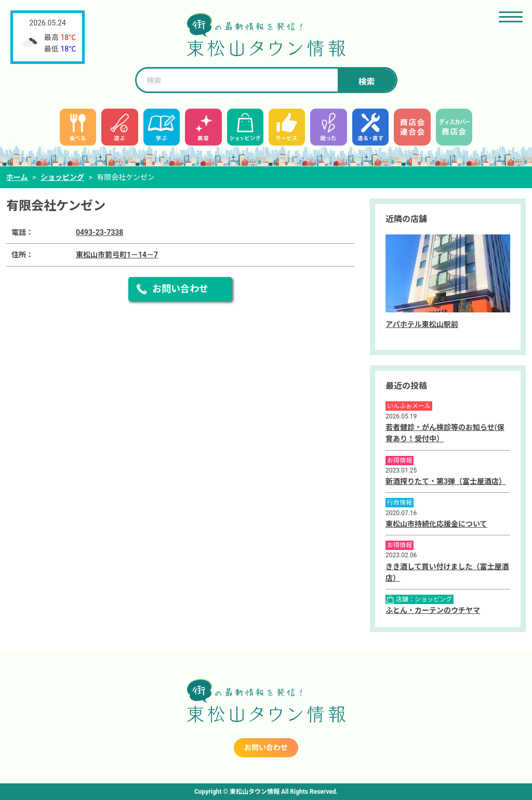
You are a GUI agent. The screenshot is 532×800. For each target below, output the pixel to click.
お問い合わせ (180, 289)
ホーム (17, 177)
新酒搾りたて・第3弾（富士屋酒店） (446, 481)
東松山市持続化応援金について (436, 524)
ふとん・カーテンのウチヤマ (433, 610)
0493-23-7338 (99, 232)
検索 (366, 82)
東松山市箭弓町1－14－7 (117, 255)
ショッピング (62, 177)
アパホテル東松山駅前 (422, 324)
